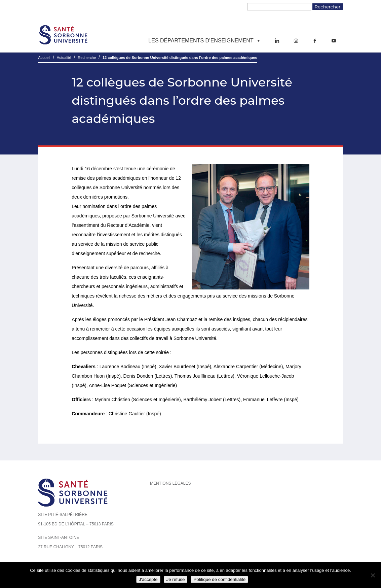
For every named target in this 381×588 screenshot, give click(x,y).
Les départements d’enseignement (204, 41)
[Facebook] (315, 41)
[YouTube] (334, 41)
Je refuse (176, 579)
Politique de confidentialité (219, 579)
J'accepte (148, 579)
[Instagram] (296, 41)
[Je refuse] (373, 575)
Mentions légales (170, 483)
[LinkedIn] (277, 41)
